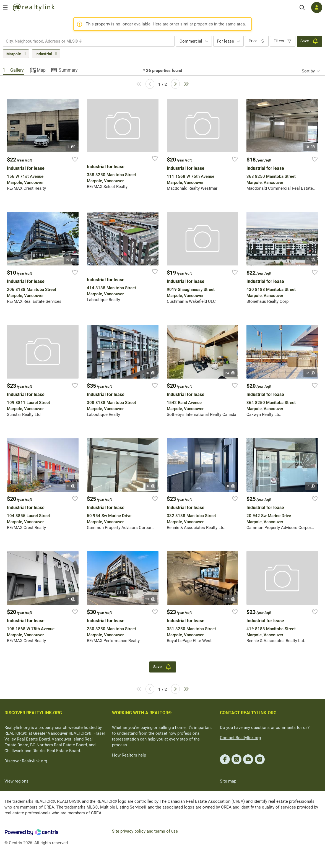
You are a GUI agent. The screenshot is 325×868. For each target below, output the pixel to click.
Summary (68, 70)
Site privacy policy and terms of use (145, 831)
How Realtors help (129, 755)
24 (230, 373)
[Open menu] (5, 7)
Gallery (17, 70)
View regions (16, 781)
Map (41, 70)
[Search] (302, 8)
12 (150, 260)
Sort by (308, 71)
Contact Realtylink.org (240, 738)
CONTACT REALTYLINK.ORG (248, 713)
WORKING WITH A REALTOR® (142, 713)
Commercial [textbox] (191, 41)
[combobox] (89, 41)
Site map (228, 781)
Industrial (44, 54)
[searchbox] (85, 41)
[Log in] (317, 7)
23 (150, 599)
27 (230, 599)
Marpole (14, 54)
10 (310, 147)
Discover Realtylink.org (26, 761)
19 (70, 260)
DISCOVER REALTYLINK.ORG (33, 713)
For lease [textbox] (225, 41)
